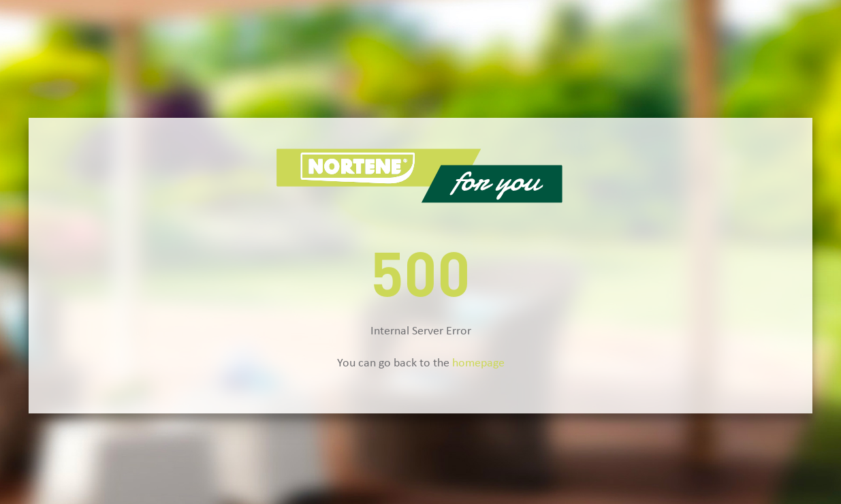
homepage (478, 363)
